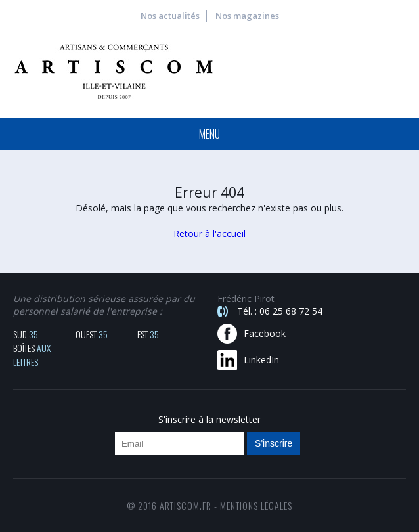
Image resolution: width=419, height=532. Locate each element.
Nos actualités (170, 16)
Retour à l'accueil (209, 233)
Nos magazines (247, 16)
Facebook (265, 333)
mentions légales (256, 505)
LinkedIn (261, 360)
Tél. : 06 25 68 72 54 (280, 311)
